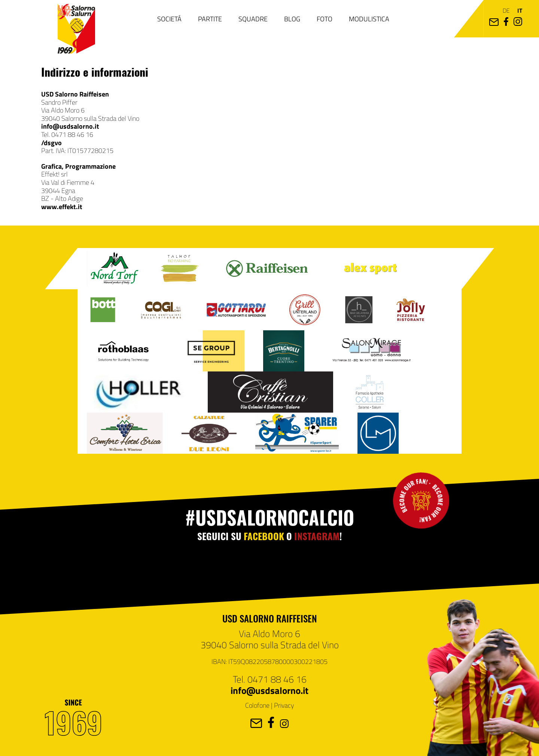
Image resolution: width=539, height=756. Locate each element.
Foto (325, 19)
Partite (210, 19)
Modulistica (369, 19)
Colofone (257, 705)
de (506, 10)
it (520, 10)
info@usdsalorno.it (70, 126)
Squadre (253, 19)
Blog (292, 19)
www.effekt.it (62, 206)
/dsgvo (51, 143)
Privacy (284, 705)
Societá (169, 19)
